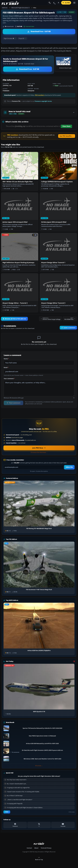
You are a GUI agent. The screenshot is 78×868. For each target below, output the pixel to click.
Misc (35, 8)
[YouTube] (63, 825)
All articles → (39, 766)
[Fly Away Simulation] (10, 3)
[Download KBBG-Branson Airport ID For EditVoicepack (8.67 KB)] (39, 32)
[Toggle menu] (74, 3)
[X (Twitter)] (39, 825)
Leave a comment (68, 328)
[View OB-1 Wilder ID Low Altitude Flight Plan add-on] (20, 171)
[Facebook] (15, 825)
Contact (29, 848)
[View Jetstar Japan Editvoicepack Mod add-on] (20, 212)
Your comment (9, 379)
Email (6, 368)
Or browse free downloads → (39, 452)
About (36, 848)
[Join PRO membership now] (39, 448)
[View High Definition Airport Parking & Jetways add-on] (20, 252)
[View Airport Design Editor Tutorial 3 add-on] (58, 293)
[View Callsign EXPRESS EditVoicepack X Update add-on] (58, 171)
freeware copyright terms (43, 101)
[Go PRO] (66, 3)
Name (6, 359)
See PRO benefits (67, 136)
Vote (7, 812)
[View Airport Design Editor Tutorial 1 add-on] (58, 252)
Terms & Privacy (46, 848)
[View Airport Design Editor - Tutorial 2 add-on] (20, 293)
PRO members (40, 95)
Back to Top (39, 859)
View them (66, 126)
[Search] (50, 3)
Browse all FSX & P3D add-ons (14, 319)
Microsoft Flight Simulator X (21, 8)
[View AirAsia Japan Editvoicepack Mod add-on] (58, 212)
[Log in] (58, 3)
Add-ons (5, 8)
